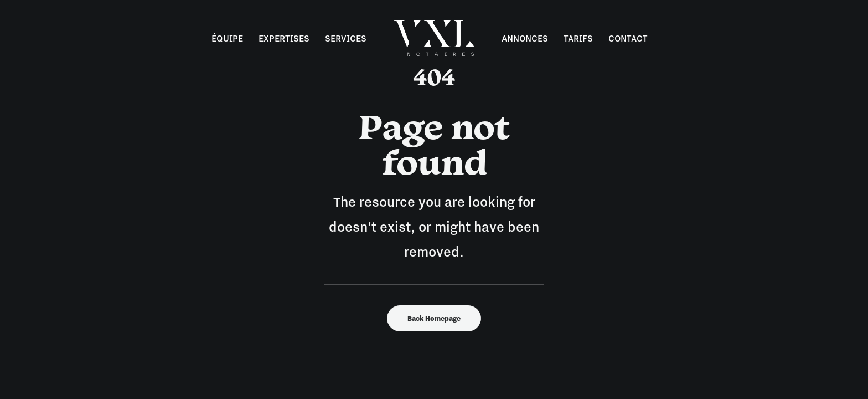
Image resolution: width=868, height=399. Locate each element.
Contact (628, 38)
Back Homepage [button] (434, 318)
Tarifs (578, 38)
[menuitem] (227, 38)
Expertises (284, 38)
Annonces (525, 38)
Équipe (227, 38)
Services (346, 38)
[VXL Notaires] (434, 38)
